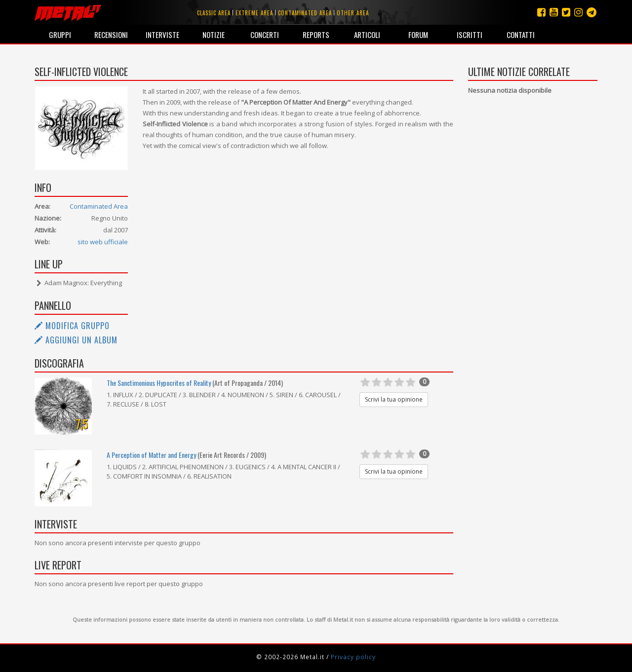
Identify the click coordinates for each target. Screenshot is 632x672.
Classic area (214, 13)
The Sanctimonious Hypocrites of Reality (159, 383)
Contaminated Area (99, 206)
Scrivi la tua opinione (394, 399)
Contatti (521, 35)
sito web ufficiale (103, 242)
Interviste (162, 35)
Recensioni (111, 35)
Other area (353, 13)
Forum (418, 35)
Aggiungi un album (76, 340)
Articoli (367, 35)
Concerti (265, 35)
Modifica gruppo (72, 326)
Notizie (214, 35)
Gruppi (60, 35)
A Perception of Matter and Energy (151, 455)
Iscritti (470, 35)
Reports (316, 35)
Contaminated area (305, 13)
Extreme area (254, 13)
